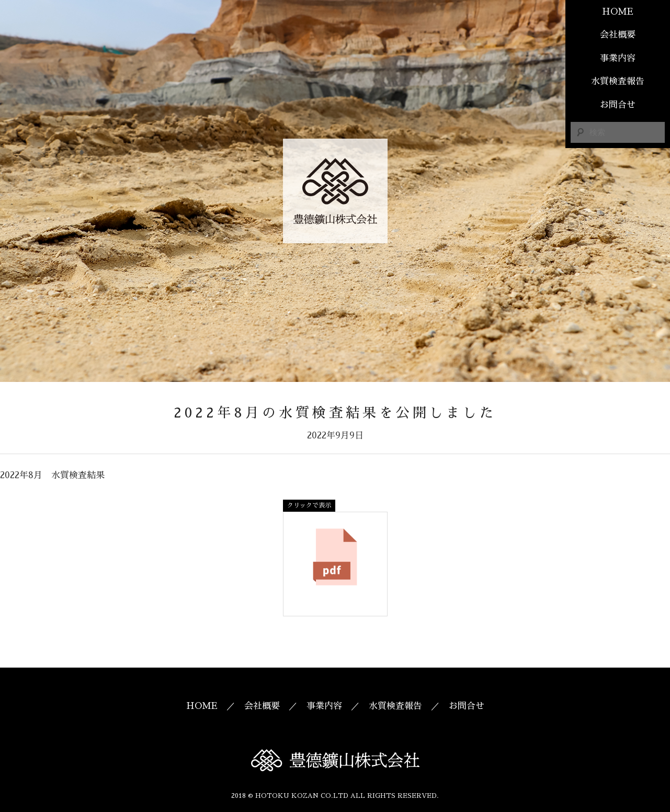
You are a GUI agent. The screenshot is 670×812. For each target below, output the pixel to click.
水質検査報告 (618, 81)
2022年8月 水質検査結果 (52, 475)
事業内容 (618, 58)
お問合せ (618, 105)
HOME (618, 12)
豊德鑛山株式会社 (335, 191)
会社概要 (618, 35)
